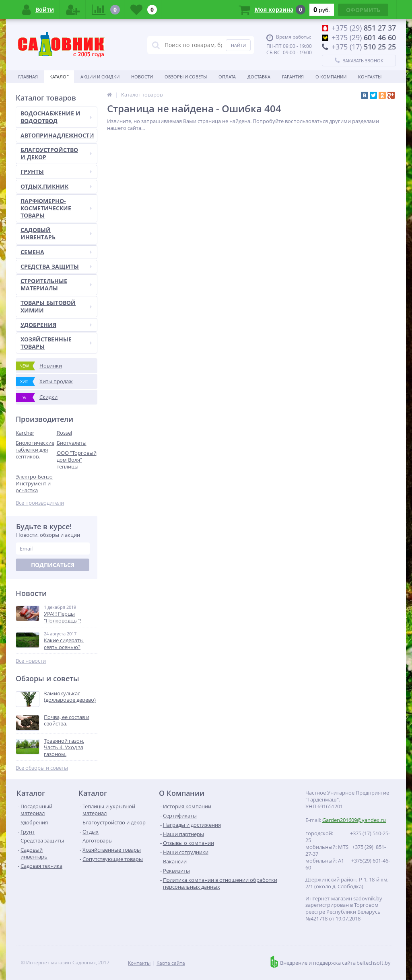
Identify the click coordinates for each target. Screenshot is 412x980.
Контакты (370, 77)
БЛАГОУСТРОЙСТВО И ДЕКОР (56, 153)
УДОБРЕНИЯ (56, 325)
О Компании (331, 77)
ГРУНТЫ (56, 172)
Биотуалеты (72, 443)
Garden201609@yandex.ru (354, 820)
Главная (28, 77)
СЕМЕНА (56, 252)
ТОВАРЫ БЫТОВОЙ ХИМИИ (56, 306)
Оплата (227, 77)
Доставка (259, 77)
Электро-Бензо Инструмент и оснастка (34, 483)
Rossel (64, 433)
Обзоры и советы (186, 77)
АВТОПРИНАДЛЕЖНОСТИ (57, 135)
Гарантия (293, 77)
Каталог (59, 77)
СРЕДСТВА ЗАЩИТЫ (56, 266)
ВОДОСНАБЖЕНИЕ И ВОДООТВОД (56, 117)
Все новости (31, 661)
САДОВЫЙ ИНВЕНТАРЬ (56, 233)
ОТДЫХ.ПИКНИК (56, 186)
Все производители (40, 503)
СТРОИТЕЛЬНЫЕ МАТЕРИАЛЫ (56, 285)
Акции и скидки (100, 77)
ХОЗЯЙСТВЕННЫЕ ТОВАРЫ (56, 343)
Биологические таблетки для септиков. (35, 450)
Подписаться (53, 565)
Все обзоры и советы (42, 768)
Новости (142, 77)
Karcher (25, 433)
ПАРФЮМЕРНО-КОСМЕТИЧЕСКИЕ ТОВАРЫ (56, 208)
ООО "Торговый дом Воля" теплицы (77, 460)
